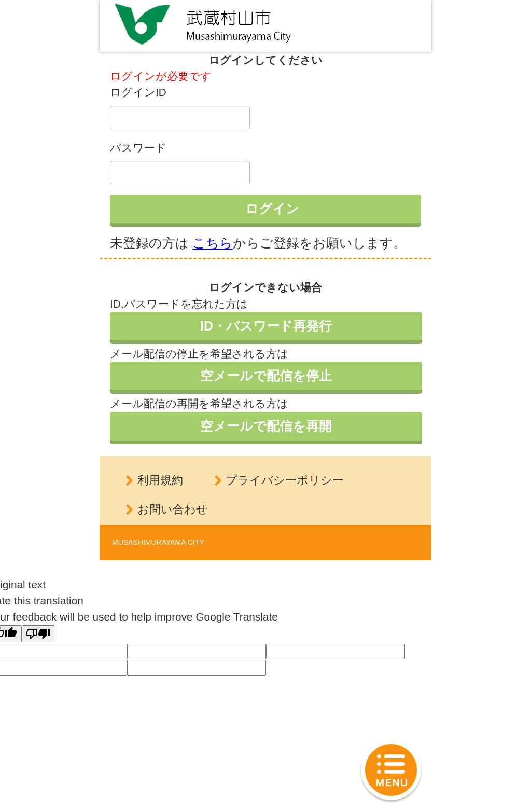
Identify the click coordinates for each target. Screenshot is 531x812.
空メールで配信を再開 (266, 426)
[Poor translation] (38, 634)
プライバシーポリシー (285, 480)
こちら (213, 243)
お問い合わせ (173, 509)
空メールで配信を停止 (266, 376)
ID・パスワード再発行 (266, 326)
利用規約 (160, 480)
